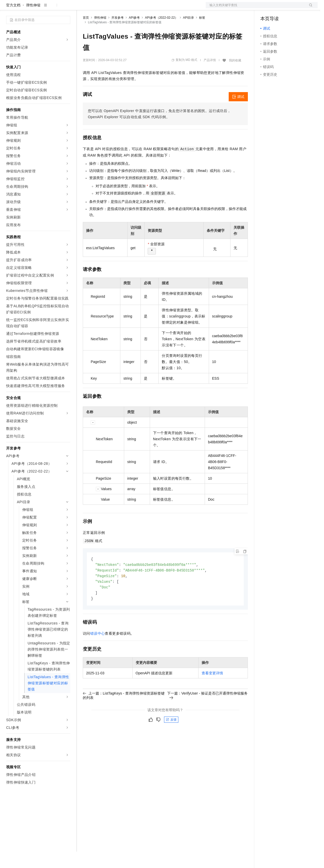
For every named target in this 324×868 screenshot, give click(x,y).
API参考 (134, 34)
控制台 (278, 8)
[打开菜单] (8, 8)
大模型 (52, 8)
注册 (291, 8)
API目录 (188, 34)
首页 (86, 34)
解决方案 (82, 8)
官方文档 (13, 21)
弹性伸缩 (33, 21)
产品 (66, 8)
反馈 (171, 738)
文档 (255, 8)
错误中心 (98, 652)
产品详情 (210, 76)
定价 (110, 8)
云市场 (124, 8)
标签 (202, 34)
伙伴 (138, 8)
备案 (266, 8)
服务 (151, 8)
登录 (309, 8)
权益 (98, 8)
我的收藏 (235, 77)
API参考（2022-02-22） (161, 34)
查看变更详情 (212, 691)
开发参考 (118, 34)
